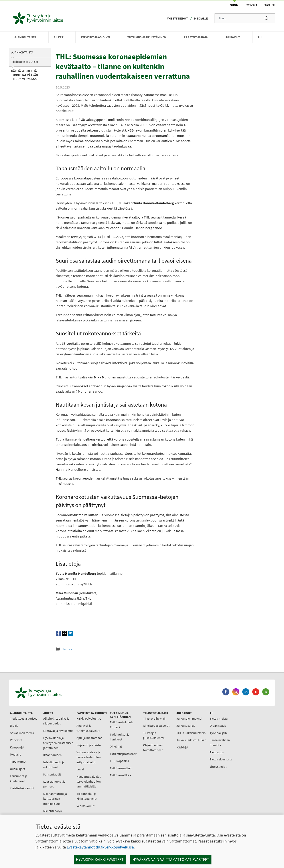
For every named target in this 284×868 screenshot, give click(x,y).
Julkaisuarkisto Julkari (191, 740)
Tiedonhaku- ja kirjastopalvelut (87, 796)
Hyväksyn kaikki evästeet (100, 859)
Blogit (14, 726)
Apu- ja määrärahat (89, 738)
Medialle (201, 18)
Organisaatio (218, 726)
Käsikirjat (182, 747)
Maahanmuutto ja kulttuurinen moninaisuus (55, 799)
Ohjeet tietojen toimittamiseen (153, 748)
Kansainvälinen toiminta (220, 742)
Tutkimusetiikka (120, 775)
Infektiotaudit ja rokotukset (54, 765)
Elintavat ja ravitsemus (58, 731)
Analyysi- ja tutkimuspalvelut (88, 728)
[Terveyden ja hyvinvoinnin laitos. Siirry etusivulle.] (58, 693)
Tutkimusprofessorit (123, 754)
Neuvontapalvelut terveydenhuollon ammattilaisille (89, 782)
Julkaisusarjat (186, 726)
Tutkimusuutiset (121, 768)
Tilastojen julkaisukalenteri (154, 735)
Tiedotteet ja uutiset (25, 62)
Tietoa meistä (219, 718)
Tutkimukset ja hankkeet (120, 737)
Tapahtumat (18, 762)
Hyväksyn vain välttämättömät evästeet (171, 859)
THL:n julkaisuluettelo (191, 733)
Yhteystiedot (177, 18)
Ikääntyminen (52, 755)
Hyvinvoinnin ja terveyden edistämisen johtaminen (58, 743)
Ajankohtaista (22, 52)
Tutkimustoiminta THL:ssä (122, 725)
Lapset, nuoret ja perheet (54, 784)
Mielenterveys (52, 811)
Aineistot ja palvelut (156, 726)
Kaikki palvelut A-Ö (89, 718)
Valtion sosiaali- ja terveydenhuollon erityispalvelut (89, 757)
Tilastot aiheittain (155, 718)
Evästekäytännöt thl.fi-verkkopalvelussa (100, 847)
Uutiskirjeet (18, 769)
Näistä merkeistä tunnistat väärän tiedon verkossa (25, 75)
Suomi (235, 5)
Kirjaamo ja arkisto (89, 745)
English (269, 5)
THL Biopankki (119, 761)
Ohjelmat (116, 746)
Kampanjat (17, 747)
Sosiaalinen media (22, 733)
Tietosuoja (217, 752)
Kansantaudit (52, 774)
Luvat (80, 769)
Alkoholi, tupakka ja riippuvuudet (56, 721)
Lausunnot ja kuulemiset (19, 778)
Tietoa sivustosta (221, 759)
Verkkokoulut (86, 806)
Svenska (251, 5)
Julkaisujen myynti (189, 718)
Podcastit (16, 740)
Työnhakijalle (219, 733)
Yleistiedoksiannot (22, 788)
